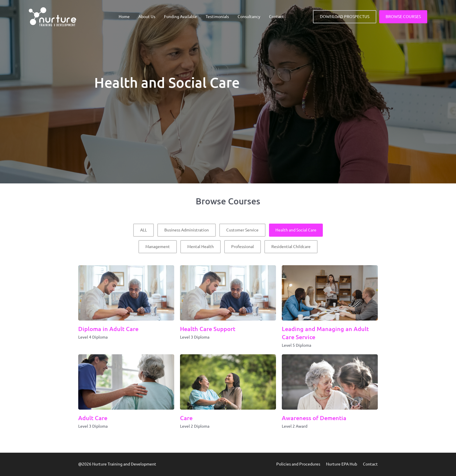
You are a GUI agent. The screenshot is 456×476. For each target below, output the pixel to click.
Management (158, 247)
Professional (243, 247)
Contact (276, 17)
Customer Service (242, 230)
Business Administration (187, 230)
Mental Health (201, 247)
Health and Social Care (296, 230)
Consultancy (249, 17)
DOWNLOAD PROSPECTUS (345, 17)
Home (124, 17)
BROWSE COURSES (403, 17)
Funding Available (180, 17)
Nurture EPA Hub (342, 464)
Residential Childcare (291, 247)
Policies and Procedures (298, 464)
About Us (147, 17)
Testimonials (217, 17)
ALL (144, 230)
